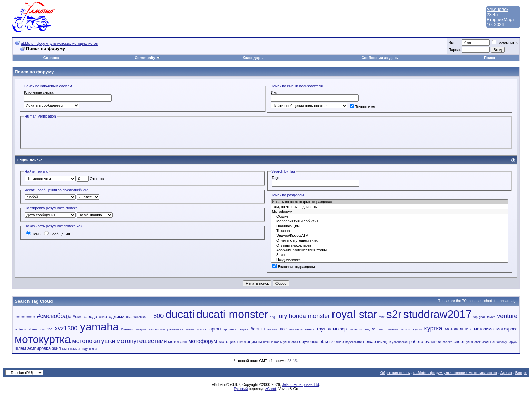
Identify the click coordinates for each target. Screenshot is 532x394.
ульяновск (473, 342)
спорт (459, 342)
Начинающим (389, 226)
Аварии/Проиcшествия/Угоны (389, 250)
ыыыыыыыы (71, 349)
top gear (479, 317)
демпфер (337, 329)
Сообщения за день (379, 58)
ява (95, 349)
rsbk (382, 317)
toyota (491, 317)
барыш (258, 329)
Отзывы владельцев (389, 246)
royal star (354, 314)
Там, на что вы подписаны (389, 207)
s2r (394, 314)
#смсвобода (54, 316)
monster (319, 316)
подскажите (354, 342)
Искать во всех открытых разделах (389, 202)
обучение (309, 342)
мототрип (177, 342)
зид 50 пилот (375, 329)
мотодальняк (458, 329)
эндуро (86, 349)
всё (283, 329)
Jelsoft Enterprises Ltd (300, 384)
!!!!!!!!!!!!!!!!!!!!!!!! (25, 317)
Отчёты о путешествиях (389, 241)
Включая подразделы (294, 267)
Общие (389, 217)
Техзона (389, 231)
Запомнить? (505, 43)
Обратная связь (395, 373)
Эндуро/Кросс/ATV (389, 236)
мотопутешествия (142, 341)
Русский (241, 389)
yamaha (99, 327)
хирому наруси (507, 342)
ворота (272, 329)
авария (141, 329)
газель (310, 329)
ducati (180, 314)
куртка (433, 328)
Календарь (253, 58)
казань (393, 329)
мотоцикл (228, 342)
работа (416, 342)
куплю (417, 329)
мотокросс (507, 329)
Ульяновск (497, 9)
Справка (51, 58)
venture (507, 316)
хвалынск (488, 342)
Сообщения (57, 234)
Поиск (489, 58)
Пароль (455, 50)
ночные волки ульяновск (280, 342)
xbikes (33, 329)
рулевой (433, 342)
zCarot (271, 389)
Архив (506, 373)
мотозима (484, 329)
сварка (448, 342)
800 (158, 316)
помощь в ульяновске (392, 342)
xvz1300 (66, 328)
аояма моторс (196, 329)
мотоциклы (250, 342)
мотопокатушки (94, 341)
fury (282, 316)
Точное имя (363, 107)
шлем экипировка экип (38, 348)
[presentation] (75, 133)
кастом (406, 329)
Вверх (521, 373)
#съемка (139, 317)
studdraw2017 (438, 314)
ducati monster (232, 314)
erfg (272, 317)
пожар (369, 342)
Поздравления (389, 260)
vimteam (20, 329)
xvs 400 (46, 329)
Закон (389, 255)
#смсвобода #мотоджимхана (102, 316)
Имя (452, 42)
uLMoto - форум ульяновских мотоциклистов (60, 43)
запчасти (356, 329)
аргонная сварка (236, 329)
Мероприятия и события (389, 221)
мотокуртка (43, 339)
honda (298, 316)
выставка (296, 329)
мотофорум (203, 341)
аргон (215, 329)
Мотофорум (389, 212)
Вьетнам (128, 329)
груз (321, 329)
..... (149, 317)
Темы (34, 234)
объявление (332, 342)
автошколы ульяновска (166, 329)
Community (147, 58)
